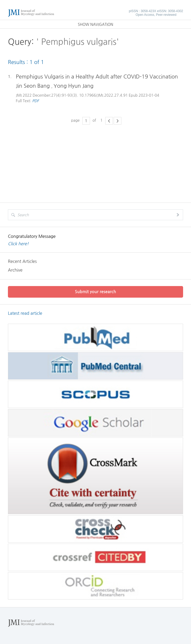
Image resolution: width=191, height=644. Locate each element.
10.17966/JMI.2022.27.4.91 (103, 95)
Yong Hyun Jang (73, 86)
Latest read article (25, 313)
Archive (15, 270)
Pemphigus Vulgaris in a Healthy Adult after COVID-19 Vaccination (97, 77)
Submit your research (96, 292)
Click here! (18, 244)
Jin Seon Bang (34, 86)
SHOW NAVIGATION (96, 24)
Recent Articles (22, 261)
